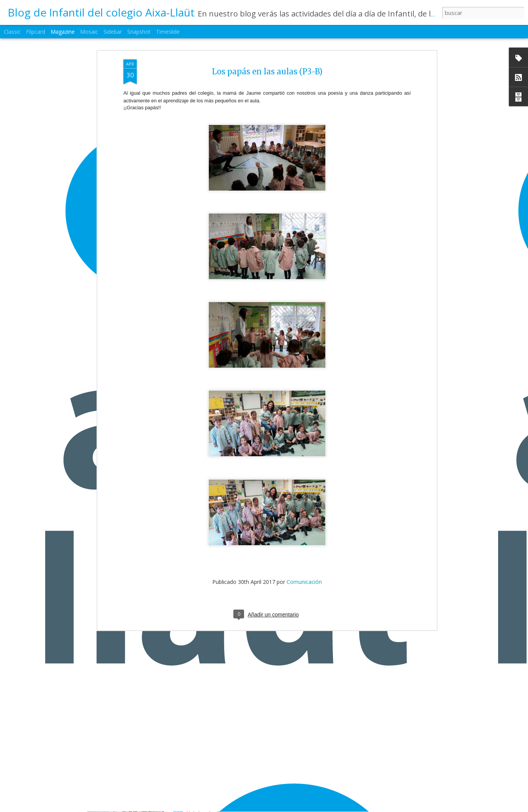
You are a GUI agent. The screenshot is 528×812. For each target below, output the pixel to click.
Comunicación (304, 514)
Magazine (63, 32)
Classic (12, 32)
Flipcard (36, 32)
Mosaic (89, 32)
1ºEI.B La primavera (217, 804)
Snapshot (139, 32)
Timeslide (168, 32)
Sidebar (113, 32)
